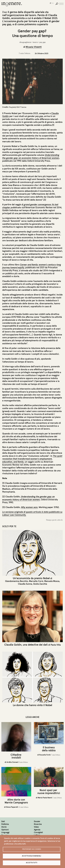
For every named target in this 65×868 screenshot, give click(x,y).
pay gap (42, 42)
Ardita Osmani (12, 762)
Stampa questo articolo (54, 520)
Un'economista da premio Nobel (31, 578)
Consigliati (38, 832)
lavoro (35, 42)
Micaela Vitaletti (34, 47)
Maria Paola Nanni (45, 798)
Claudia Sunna (25, 584)
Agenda (37, 830)
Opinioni (5, 830)
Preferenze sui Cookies (32, 849)
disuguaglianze (25, 42)
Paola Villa (56, 645)
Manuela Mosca (52, 581)
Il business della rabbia (49, 749)
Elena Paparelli (12, 807)
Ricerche (38, 824)
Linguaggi (5, 832)
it (50, 3)
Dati (3, 821)
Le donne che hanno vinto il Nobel (32, 705)
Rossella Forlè (45, 755)
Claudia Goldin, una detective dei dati (26, 645)
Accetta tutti (32, 863)
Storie (4, 827)
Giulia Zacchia (40, 584)
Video (36, 827)
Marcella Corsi (36, 581)
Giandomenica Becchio (17, 581)
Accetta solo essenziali (32, 856)
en (53, 3)
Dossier (37, 821)
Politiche (5, 824)
